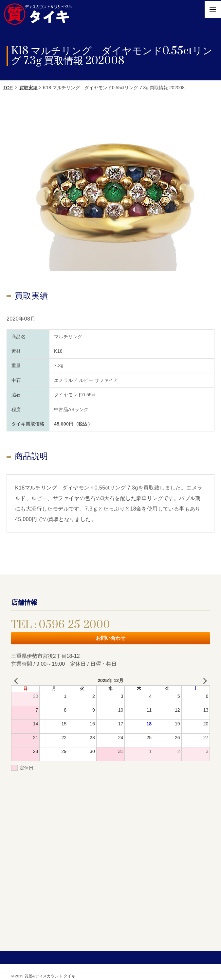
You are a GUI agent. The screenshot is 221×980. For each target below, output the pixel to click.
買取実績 (28, 88)
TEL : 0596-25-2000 (61, 625)
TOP (8, 88)
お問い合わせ (111, 638)
